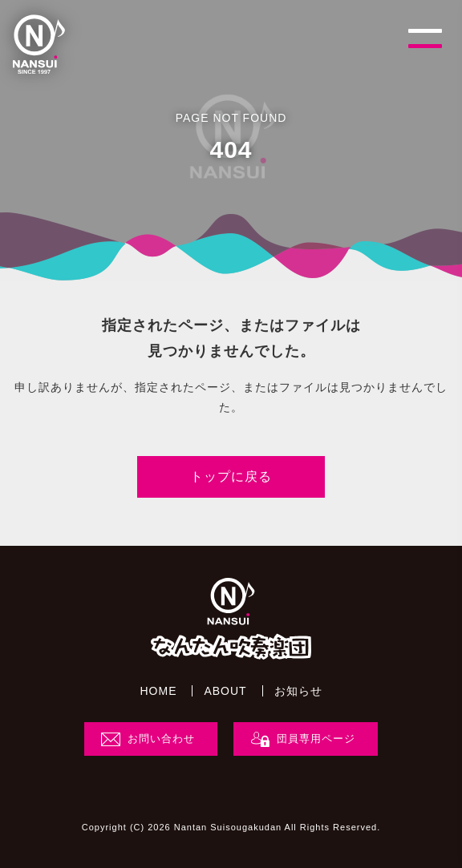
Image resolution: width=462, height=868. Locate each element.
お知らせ (298, 691)
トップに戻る (231, 476)
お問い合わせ (161, 739)
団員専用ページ (316, 739)
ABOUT (225, 691)
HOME (158, 691)
